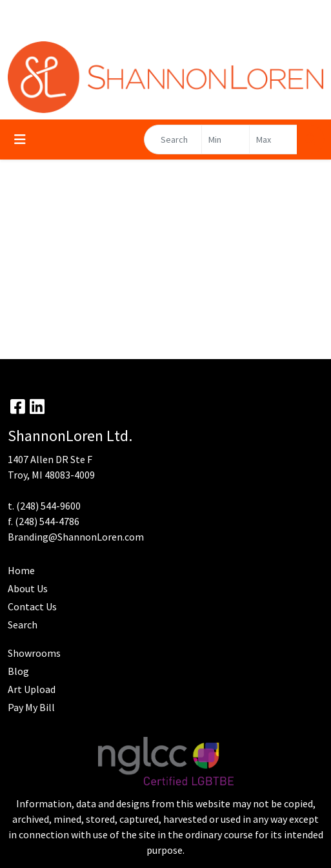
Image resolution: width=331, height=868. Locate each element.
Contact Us (32, 606)
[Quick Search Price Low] (226, 139)
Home (21, 570)
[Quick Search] (173, 139)
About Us (28, 588)
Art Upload (32, 689)
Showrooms (34, 653)
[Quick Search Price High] (273, 139)
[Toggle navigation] (20, 139)
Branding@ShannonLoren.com (76, 537)
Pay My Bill (31, 707)
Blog (18, 671)
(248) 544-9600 (48, 506)
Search (23, 625)
